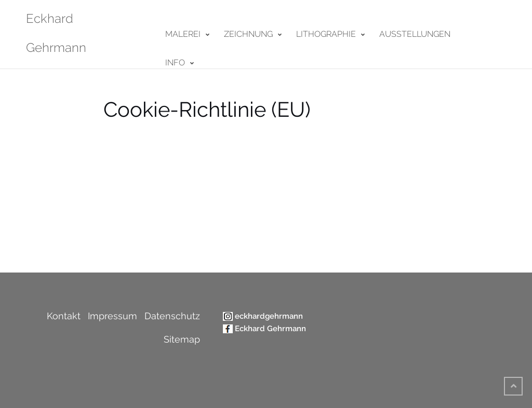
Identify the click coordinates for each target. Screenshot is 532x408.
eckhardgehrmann (269, 316)
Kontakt (64, 316)
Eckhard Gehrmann (270, 329)
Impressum (112, 316)
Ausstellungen (415, 34)
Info (175, 63)
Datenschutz (172, 316)
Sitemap (182, 339)
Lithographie (326, 34)
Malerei (183, 34)
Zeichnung (248, 34)
